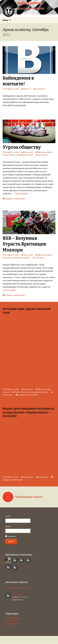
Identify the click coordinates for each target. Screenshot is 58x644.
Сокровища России (13, 618)
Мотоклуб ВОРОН (13, 623)
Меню (5, 20)
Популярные (24, 588)
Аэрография (47, 152)
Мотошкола (28, 477)
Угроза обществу (22, 147)
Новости (27, 89)
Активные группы (16, 582)
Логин (8, 516)
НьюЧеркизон (11, 621)
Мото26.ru (9, 626)
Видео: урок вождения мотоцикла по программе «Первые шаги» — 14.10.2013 (28, 412)
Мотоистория (8, 155)
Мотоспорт (28, 255)
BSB (39, 152)
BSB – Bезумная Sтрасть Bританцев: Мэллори (25, 244)
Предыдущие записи (23, 497)
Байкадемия (17, 594)
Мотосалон (28, 152)
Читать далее (22, 194)
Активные (15, 588)
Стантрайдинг (21, 155)
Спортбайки (47, 255)
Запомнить (11, 536)
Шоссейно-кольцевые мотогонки (16, 258)
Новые (8, 588)
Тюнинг (30, 155)
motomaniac (40, 89)
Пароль (8, 526)
